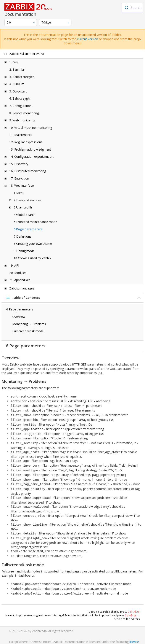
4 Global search (24, 215)
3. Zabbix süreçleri (22, 77)
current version (88, 39)
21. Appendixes (20, 280)
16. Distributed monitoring (28, 171)
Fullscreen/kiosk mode (28, 331)
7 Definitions (23, 236)
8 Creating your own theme (33, 244)
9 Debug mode (24, 251)
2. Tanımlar (17, 69)
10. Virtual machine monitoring (31, 128)
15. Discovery (19, 164)
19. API (14, 265)
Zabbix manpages (22, 288)
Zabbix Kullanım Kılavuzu (27, 54)
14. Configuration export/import (31, 157)
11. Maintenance (21, 135)
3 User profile (23, 207)
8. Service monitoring (24, 113)
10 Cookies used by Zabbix (32, 258)
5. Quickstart (18, 91)
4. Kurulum (17, 84)
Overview (19, 317)
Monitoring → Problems (29, 324)
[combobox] (132, 8)
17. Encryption (19, 178)
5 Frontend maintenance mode (35, 222)
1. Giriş (14, 62)
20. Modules (18, 273)
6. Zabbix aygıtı (20, 98)
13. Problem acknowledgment (30, 149)
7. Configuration (20, 106)
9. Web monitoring (22, 120)
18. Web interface (22, 185)
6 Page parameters (28, 229)
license (134, 629)
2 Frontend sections (28, 200)
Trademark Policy (74, 637)
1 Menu (19, 193)
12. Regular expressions (26, 142)
